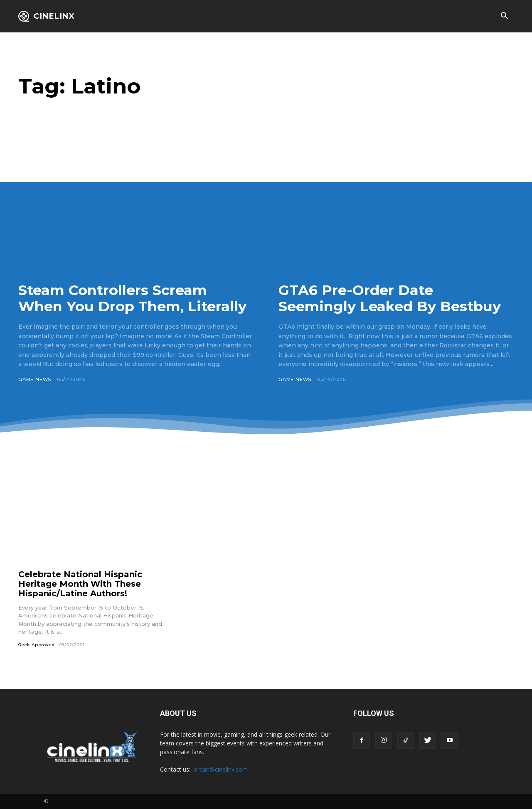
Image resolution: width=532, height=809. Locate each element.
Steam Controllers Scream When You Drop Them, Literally (133, 298)
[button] (504, 17)
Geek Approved (36, 645)
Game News (35, 379)
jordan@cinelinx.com (220, 769)
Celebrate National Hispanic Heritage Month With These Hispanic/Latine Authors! (80, 584)
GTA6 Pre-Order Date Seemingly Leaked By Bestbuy (390, 298)
